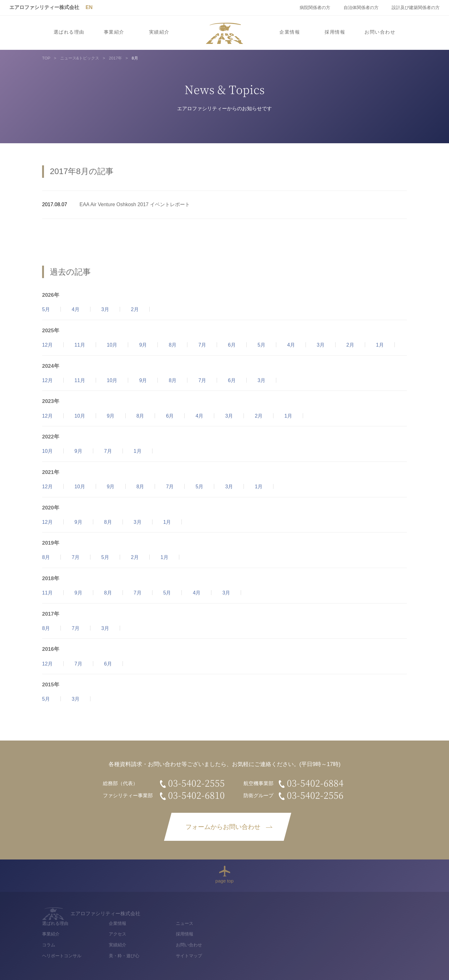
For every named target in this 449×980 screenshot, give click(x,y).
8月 (173, 345)
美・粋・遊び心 (288, 944)
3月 (105, 309)
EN (89, 7)
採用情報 (335, 32)
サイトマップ (353, 944)
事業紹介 (114, 32)
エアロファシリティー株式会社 (44, 7)
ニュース (349, 911)
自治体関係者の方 (361, 7)
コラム (213, 933)
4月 (76, 309)
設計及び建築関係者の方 (416, 7)
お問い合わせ (380, 32)
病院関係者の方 (315, 7)
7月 (202, 345)
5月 (46, 309)
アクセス (282, 922)
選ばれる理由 (69, 32)
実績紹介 (159, 32)
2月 (135, 309)
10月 (112, 345)
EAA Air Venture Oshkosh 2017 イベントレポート (135, 204)
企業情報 (290, 32)
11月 (80, 345)
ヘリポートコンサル (226, 944)
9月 (143, 345)
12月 (47, 345)
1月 (380, 345)
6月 (232, 345)
